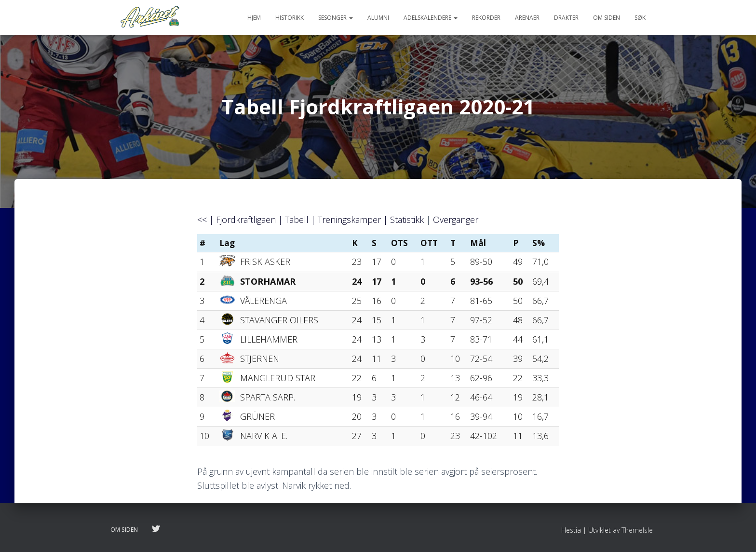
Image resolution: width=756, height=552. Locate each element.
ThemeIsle (637, 530)
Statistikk (407, 220)
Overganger (456, 220)
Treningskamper (349, 220)
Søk (640, 18)
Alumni (378, 18)
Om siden (607, 18)
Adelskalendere (431, 18)
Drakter (566, 18)
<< (202, 220)
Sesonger (336, 18)
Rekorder (486, 18)
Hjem (254, 18)
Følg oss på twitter (156, 529)
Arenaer (527, 18)
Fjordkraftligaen (246, 220)
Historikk (290, 18)
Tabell (297, 220)
